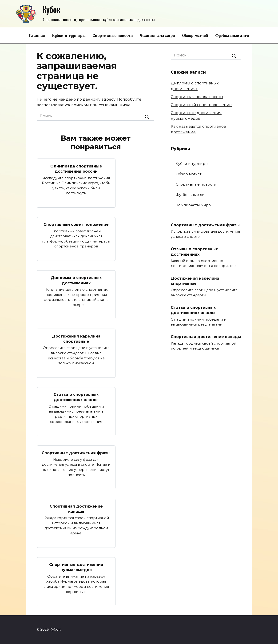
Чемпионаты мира (157, 36)
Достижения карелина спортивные (76, 339)
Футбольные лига (232, 36)
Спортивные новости (113, 36)
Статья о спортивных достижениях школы (76, 397)
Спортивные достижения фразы (76, 453)
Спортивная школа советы (197, 97)
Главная (37, 36)
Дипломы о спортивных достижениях (76, 280)
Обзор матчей (195, 36)
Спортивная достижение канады (76, 509)
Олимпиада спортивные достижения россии (76, 169)
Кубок (52, 11)
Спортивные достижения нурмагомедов (76, 567)
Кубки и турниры (69, 36)
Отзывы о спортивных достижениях (194, 252)
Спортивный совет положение (76, 225)
